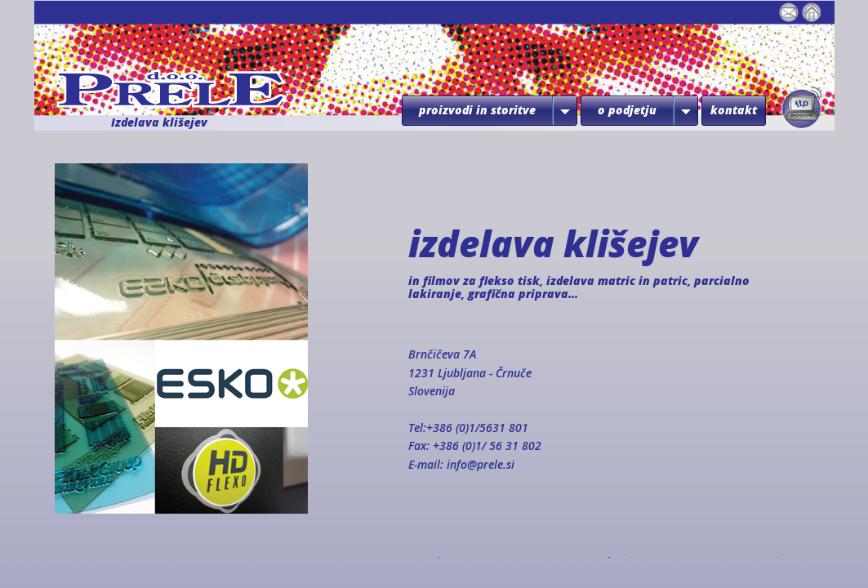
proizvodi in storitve (477, 110)
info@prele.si (481, 464)
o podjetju (627, 110)
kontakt (734, 110)
